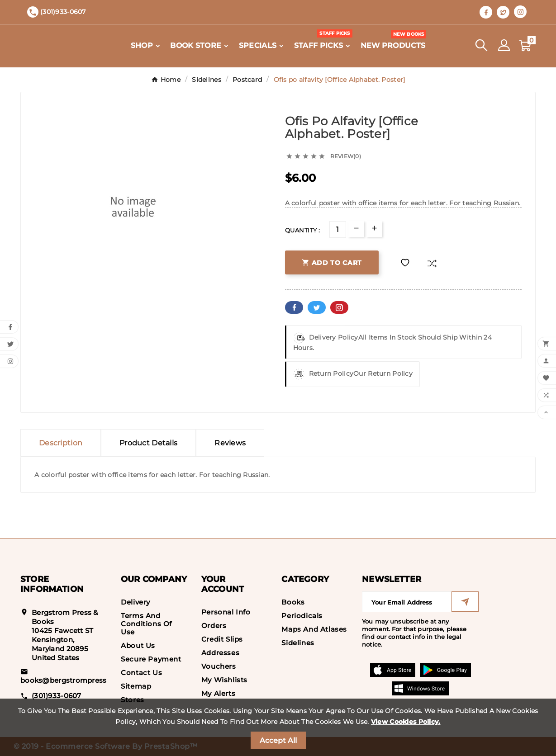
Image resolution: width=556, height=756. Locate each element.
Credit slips (222, 639)
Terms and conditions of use (146, 624)
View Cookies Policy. (406, 722)
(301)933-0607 (57, 696)
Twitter (317, 307)
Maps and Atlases (314, 629)
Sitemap (136, 686)
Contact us (141, 673)
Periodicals (302, 616)
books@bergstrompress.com (72, 680)
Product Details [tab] (148, 443)
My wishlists (224, 680)
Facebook (294, 307)
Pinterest (339, 307)
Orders (214, 626)
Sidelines (298, 643)
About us (138, 645)
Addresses (220, 653)
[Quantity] (338, 229)
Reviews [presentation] (230, 443)
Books (293, 602)
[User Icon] (504, 45)
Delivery (135, 602)
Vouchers (219, 666)
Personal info (226, 612)
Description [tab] (61, 443)
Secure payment (151, 659)
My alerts (218, 693)
